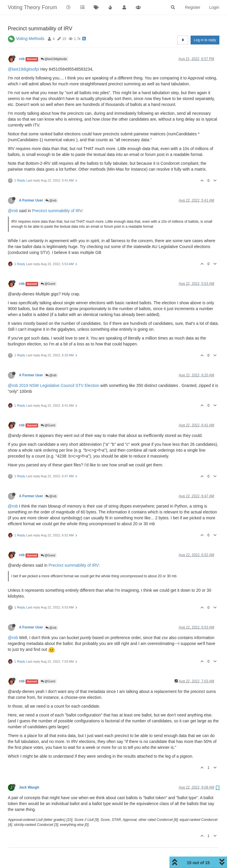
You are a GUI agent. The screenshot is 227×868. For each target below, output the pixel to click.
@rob (51, 201)
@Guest (48, 284)
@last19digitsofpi (54, 59)
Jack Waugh (29, 787)
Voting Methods (30, 39)
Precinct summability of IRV (57, 211)
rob (22, 59)
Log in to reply (205, 40)
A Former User (31, 200)
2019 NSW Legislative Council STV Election (59, 385)
